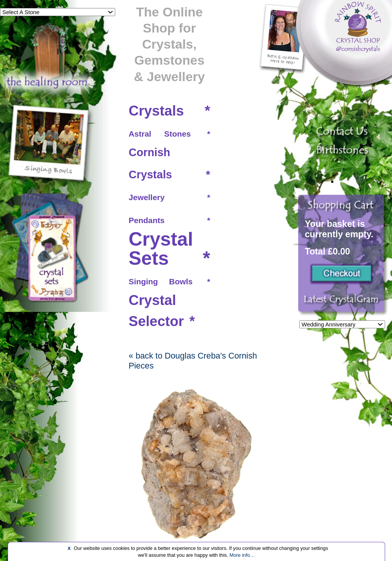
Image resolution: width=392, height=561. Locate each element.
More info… (242, 555)
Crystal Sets (161, 249)
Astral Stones (160, 134)
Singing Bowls (161, 281)
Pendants (147, 220)
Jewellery (147, 197)
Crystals (156, 111)
